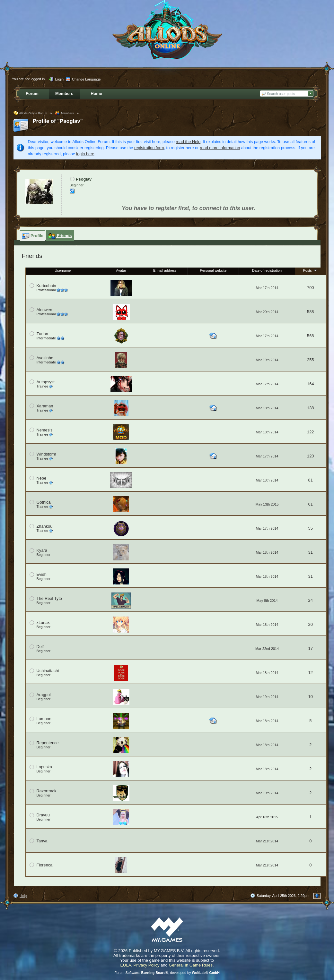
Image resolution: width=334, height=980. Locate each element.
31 (311, 552)
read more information (220, 148)
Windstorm (46, 454)
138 (310, 408)
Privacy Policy (147, 965)
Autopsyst (46, 382)
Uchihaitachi (48, 671)
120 (310, 456)
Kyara (42, 550)
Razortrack (47, 791)
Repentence (48, 743)
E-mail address (165, 270)
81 (311, 480)
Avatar (121, 270)
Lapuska (44, 767)
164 (310, 384)
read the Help (188, 142)
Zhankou (45, 526)
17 (311, 648)
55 (311, 528)
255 (310, 360)
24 (311, 600)
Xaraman (45, 406)
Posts (311, 270)
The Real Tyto (49, 598)
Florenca (45, 865)
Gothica (44, 502)
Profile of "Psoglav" (58, 121)
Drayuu (43, 815)
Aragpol (44, 695)
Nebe (42, 478)
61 (311, 504)
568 (310, 336)
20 (311, 624)
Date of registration (267, 270)
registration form (149, 148)
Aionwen (44, 310)
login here (85, 154)
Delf (40, 647)
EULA (126, 965)
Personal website (213, 270)
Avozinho (45, 358)
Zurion (42, 334)
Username (63, 270)
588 (310, 312)
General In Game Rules (191, 965)
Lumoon (44, 719)
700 (310, 288)
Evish (42, 574)
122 (310, 432)
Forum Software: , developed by (167, 973)
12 (311, 673)
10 (311, 697)
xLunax (43, 622)
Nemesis (45, 430)
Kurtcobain (46, 286)
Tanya (42, 841)
